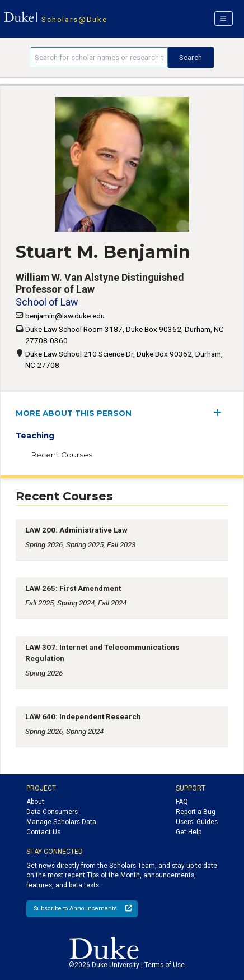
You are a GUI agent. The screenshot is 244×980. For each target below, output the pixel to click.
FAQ (182, 802)
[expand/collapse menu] (221, 412)
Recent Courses (62, 455)
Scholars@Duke (74, 19)
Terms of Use (165, 965)
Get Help (189, 832)
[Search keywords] (99, 57)
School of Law (47, 302)
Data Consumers (52, 812)
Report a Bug (196, 812)
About (35, 802)
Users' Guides (197, 822)
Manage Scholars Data (61, 822)
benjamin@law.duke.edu (65, 316)
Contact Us (43, 832)
